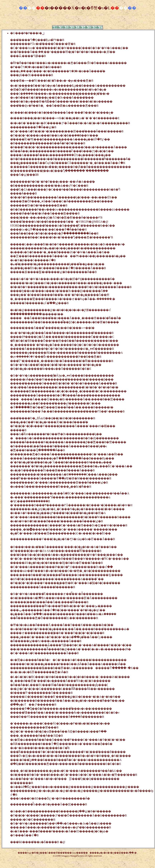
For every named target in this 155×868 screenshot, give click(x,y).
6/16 (94, 27)
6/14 (83, 27)
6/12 (72, 27)
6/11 (66, 27)
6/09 (55, 27)
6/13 (77, 27)
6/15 (89, 27)
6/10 (61, 27)
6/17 (100, 27)
